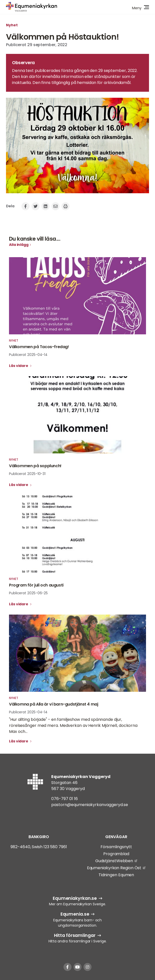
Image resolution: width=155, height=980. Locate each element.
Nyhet (12, 25)
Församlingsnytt (116, 847)
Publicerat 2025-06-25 (28, 593)
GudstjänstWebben (114, 861)
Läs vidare (19, 366)
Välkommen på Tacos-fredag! (39, 347)
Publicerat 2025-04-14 (28, 355)
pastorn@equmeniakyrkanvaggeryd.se (90, 805)
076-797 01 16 (64, 799)
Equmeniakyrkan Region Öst (114, 868)
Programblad (116, 854)
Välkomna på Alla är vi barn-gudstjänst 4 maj (53, 704)
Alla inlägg (19, 245)
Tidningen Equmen (116, 875)
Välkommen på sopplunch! (35, 466)
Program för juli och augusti (36, 585)
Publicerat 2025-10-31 (27, 474)
